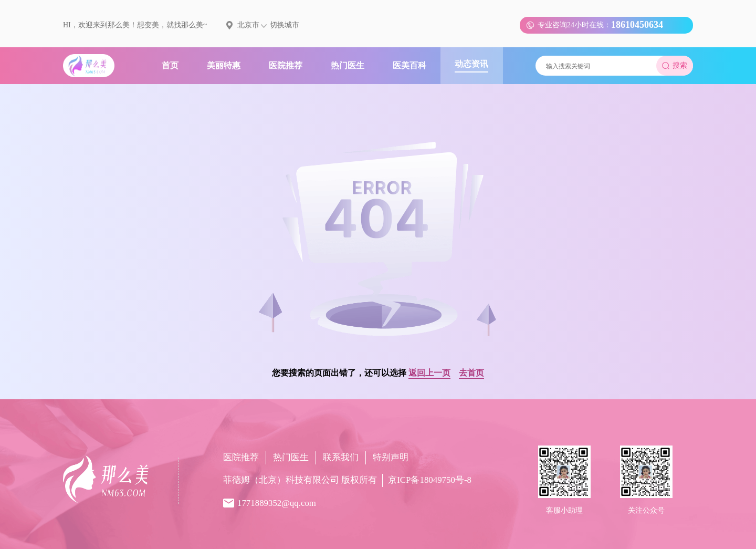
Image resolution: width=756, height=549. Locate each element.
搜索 (675, 65)
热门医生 (291, 457)
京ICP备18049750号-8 (430, 480)
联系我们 (341, 457)
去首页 (471, 373)
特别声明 (391, 457)
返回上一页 (429, 373)
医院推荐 (241, 457)
